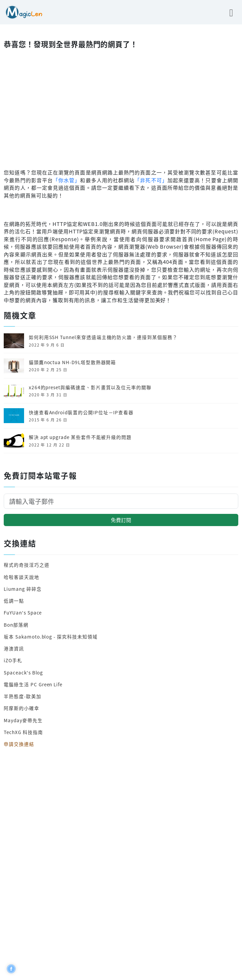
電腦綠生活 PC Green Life (33, 684)
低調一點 (14, 601)
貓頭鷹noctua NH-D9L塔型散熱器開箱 (73, 362)
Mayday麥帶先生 (23, 720)
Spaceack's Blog (23, 672)
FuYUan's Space (23, 612)
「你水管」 (66, 180)
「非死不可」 (151, 180)
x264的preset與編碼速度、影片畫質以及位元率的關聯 (90, 387)
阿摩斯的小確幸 (22, 708)
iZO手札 (13, 660)
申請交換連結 (19, 744)
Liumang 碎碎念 (23, 589)
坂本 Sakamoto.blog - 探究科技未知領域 (51, 637)
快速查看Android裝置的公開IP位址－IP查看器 (81, 412)
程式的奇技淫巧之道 (26, 565)
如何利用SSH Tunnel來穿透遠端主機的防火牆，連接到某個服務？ (103, 337)
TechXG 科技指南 (23, 732)
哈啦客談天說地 (22, 577)
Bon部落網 (16, 625)
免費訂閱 (121, 520)
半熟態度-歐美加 (23, 696)
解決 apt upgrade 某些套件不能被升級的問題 (80, 437)
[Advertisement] (121, 107)
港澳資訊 (14, 648)
